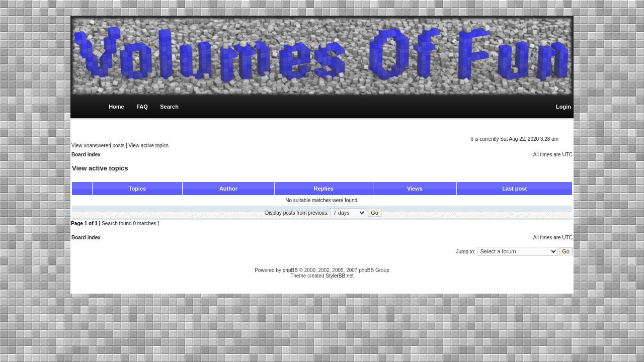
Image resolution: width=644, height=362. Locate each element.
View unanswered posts (98, 146)
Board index (86, 155)
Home (116, 107)
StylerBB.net (340, 276)
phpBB (290, 270)
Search (169, 107)
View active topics (149, 146)
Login (563, 107)
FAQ (142, 107)
